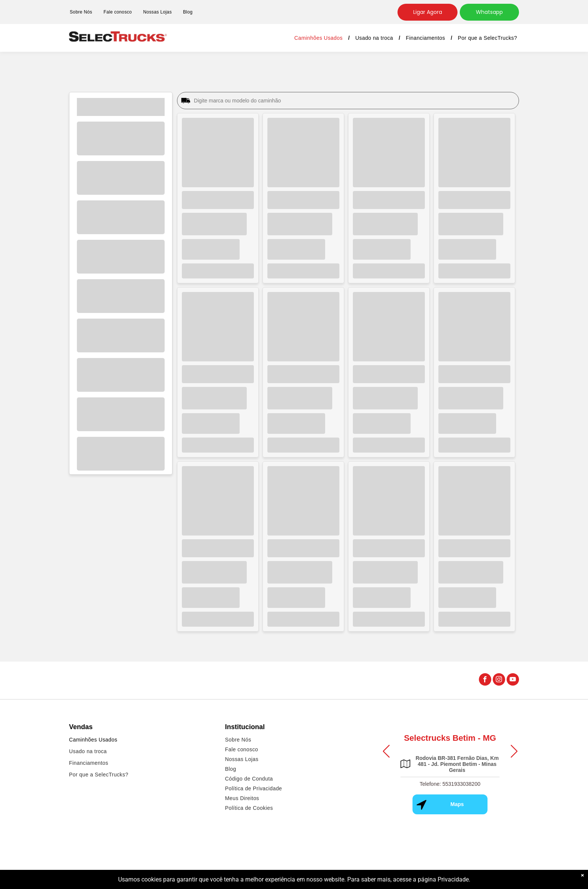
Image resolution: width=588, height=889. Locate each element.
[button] (386, 751)
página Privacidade (443, 883)
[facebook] (485, 680)
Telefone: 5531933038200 (450, 784)
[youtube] (513, 680)
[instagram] (499, 680)
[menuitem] (81, 12)
